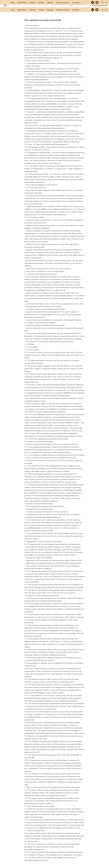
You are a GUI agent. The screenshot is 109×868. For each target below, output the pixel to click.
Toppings (50, 10)
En (106, 10)
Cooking (41, 10)
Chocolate (76, 10)
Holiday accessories (63, 10)
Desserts (33, 10)
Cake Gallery (22, 10)
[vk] (93, 10)
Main (13, 10)
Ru (103, 10)
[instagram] (97, 10)
